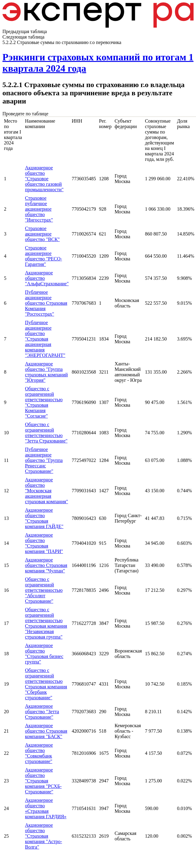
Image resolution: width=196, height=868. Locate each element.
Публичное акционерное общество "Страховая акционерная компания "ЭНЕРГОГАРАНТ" (45, 339)
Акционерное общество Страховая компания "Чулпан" (46, 565)
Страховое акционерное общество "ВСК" (43, 234)
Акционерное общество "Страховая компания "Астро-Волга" (44, 836)
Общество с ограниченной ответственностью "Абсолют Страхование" (44, 590)
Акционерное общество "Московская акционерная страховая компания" (47, 491)
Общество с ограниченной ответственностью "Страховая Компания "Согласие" (44, 402)
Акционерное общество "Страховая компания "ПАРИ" (44, 543)
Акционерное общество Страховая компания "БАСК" (46, 731)
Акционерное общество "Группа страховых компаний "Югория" (47, 372)
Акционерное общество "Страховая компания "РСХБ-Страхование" (43, 781)
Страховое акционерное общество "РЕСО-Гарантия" (44, 256)
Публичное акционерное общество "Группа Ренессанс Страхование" (44, 460)
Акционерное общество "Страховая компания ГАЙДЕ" (44, 518)
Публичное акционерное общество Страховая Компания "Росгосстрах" (46, 303)
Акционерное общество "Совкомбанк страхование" (39, 753)
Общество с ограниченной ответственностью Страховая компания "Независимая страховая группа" (46, 623)
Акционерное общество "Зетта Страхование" (42, 712)
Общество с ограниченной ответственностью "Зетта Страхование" (46, 433)
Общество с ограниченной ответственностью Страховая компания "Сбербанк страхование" (46, 684)
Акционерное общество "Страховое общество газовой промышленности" (44, 179)
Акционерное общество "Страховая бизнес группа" (44, 654)
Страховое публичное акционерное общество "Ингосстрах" (39, 209)
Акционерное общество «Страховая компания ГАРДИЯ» (46, 808)
